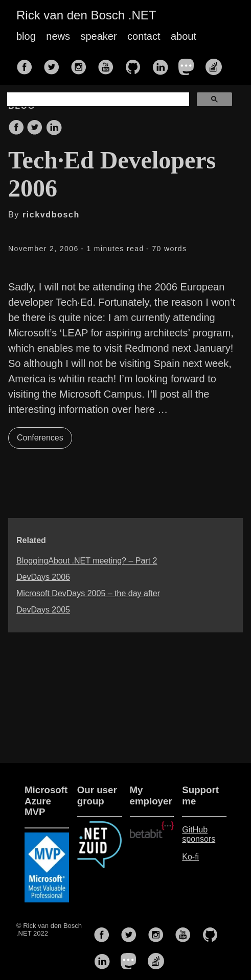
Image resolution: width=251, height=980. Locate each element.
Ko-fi (190, 857)
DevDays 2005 (43, 610)
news (58, 36)
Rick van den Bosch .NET (86, 15)
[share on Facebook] (16, 128)
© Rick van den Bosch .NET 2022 (49, 929)
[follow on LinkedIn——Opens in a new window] (163, 64)
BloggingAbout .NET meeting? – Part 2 (87, 561)
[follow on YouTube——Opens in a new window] (109, 64)
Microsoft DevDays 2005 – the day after (88, 593)
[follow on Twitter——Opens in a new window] (55, 64)
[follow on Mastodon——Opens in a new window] (190, 64)
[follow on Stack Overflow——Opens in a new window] (217, 64)
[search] (97, 100)
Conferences (40, 438)
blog (26, 36)
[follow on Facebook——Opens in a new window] (28, 64)
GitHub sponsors (199, 834)
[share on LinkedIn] (54, 128)
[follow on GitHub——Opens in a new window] (136, 64)
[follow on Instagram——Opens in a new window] (82, 64)
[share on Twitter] (35, 128)
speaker (98, 36)
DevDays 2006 (43, 577)
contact (144, 36)
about (184, 36)
